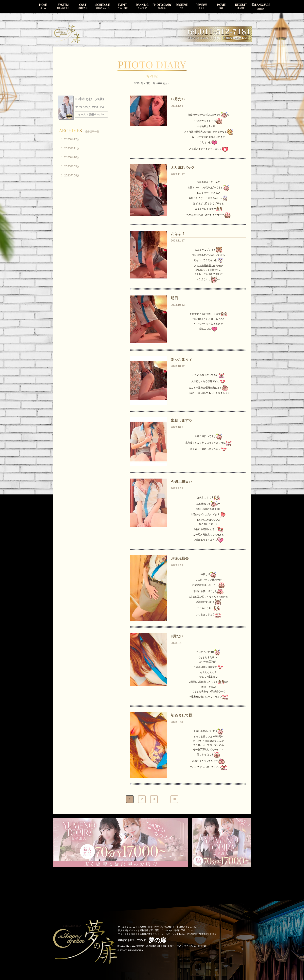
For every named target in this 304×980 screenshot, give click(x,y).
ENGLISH (192, 934)
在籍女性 (142, 927)
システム (131, 927)
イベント (133, 930)
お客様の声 (145, 934)
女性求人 (133, 934)
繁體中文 (204, 934)
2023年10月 (72, 157)
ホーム (121, 927)
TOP (136, 83)
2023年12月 (72, 139)
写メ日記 (155, 930)
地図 (204, 946)
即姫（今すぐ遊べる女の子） (162, 927)
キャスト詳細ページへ (91, 114)
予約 (183, 930)
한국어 (213, 934)
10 (174, 799)
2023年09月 (72, 166)
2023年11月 (72, 148)
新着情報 (144, 930)
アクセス (122, 934)
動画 (177, 930)
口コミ (191, 930)
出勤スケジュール (188, 927)
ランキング (167, 930)
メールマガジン (169, 934)
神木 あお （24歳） (91, 99)
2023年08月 (72, 175)
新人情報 (122, 930)
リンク (156, 934)
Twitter (182, 934)
